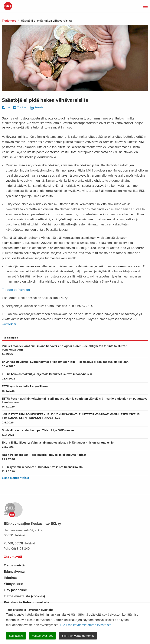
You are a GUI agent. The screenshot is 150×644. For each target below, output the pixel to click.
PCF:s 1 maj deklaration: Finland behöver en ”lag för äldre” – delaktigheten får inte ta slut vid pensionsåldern (75, 350)
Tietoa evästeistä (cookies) (24, 596)
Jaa (6, 107)
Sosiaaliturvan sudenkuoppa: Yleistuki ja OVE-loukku (75, 432)
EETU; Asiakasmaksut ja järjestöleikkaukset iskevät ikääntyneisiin (75, 376)
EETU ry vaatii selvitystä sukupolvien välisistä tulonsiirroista (75, 469)
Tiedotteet (9, 21)
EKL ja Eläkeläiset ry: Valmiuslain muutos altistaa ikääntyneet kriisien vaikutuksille (75, 445)
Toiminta (10, 578)
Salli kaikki (16, 636)
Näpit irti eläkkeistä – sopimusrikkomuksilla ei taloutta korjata (75, 457)
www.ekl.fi (9, 324)
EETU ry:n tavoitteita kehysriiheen (75, 389)
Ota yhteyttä (13, 557)
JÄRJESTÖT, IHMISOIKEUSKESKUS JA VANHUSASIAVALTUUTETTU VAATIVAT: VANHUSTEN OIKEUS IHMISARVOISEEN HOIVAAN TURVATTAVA (75, 418)
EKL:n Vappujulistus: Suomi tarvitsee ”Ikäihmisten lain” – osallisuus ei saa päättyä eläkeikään (75, 364)
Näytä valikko (146, 6)
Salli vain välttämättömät (78, 636)
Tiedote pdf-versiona (17, 290)
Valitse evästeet (42, 636)
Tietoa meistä (14, 565)
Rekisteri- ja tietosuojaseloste (27, 602)
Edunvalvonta (14, 571)
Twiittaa (20, 108)
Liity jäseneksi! (15, 590)
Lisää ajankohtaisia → (17, 478)
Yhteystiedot (14, 584)
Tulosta (37, 108)
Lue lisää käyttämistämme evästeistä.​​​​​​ (86, 625)
